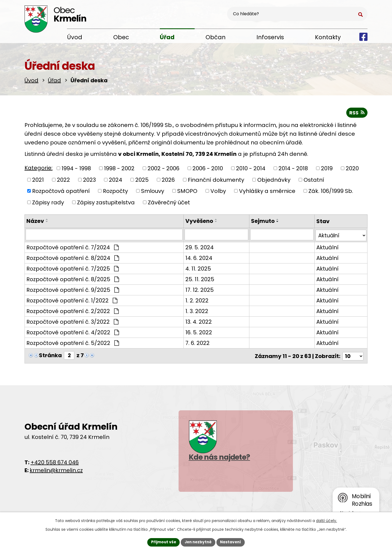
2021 (38, 180)
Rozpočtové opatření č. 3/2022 (72, 321)
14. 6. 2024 (196, 257)
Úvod (75, 37)
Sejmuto (261, 221)
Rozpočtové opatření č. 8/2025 (73, 278)
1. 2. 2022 (194, 300)
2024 (116, 180)
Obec (121, 37)
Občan (216, 37)
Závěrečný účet (169, 202)
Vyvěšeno (197, 221)
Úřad (167, 37)
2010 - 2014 (251, 168)
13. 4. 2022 (196, 321)
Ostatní (314, 180)
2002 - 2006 (163, 168)
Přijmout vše (162, 542)
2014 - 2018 (293, 168)
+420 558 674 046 (55, 461)
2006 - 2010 (208, 168)
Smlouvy (153, 191)
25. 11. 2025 (197, 278)
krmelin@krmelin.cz (56, 469)
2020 (352, 168)
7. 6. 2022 (195, 342)
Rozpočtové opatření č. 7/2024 (73, 247)
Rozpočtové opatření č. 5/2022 (73, 342)
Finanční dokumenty (216, 180)
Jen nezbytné (198, 542)
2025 (142, 180)
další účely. (327, 520)
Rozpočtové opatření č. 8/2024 (73, 257)
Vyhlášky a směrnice (267, 191)
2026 (168, 180)
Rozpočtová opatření (61, 191)
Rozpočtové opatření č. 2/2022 (73, 310)
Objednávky (274, 180)
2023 (89, 180)
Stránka (50, 355)
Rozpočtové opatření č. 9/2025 (73, 289)
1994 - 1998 (76, 168)
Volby (218, 191)
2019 (327, 168)
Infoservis (270, 37)
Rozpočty (115, 191)
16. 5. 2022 (196, 332)
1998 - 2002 (119, 168)
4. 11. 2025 (195, 268)
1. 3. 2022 (194, 310)
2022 (63, 180)
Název (35, 221)
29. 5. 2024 (197, 247)
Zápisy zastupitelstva (106, 202)
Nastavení (232, 542)
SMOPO (187, 191)
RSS (357, 112)
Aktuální (327, 247)
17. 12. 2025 (197, 289)
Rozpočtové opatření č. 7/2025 (73, 268)
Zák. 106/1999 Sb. (331, 191)
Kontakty (328, 37)
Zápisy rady (48, 202)
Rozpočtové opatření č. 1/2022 (72, 300)
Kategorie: (39, 168)
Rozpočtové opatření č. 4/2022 (73, 332)
